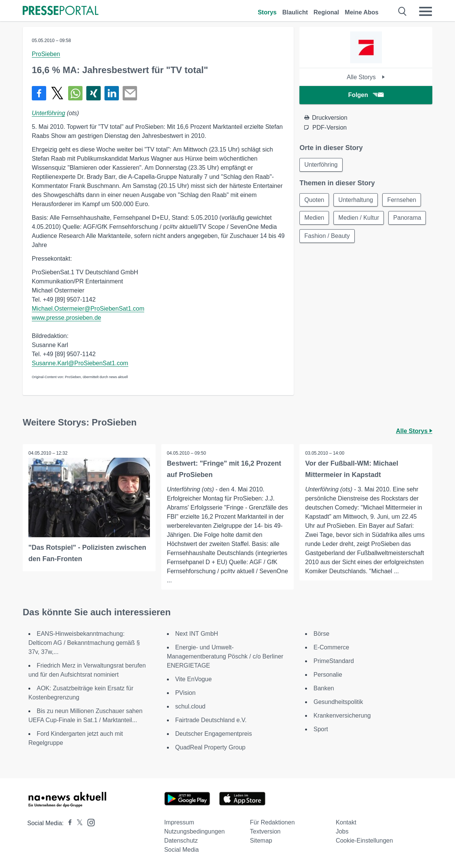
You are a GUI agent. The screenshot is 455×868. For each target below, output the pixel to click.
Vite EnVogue (194, 679)
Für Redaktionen (272, 822)
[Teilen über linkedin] (112, 93)
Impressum (179, 822)
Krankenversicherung (342, 716)
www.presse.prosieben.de (66, 318)
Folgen (366, 95)
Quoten (314, 200)
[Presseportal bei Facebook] (68, 823)
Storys (267, 12)
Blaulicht (295, 12)
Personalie (328, 675)
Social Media (182, 850)
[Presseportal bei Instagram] (89, 822)
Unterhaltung (356, 200)
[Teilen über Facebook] (39, 93)
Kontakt (346, 822)
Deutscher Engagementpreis (214, 734)
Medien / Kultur (359, 218)
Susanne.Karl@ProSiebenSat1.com (80, 363)
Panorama (408, 218)
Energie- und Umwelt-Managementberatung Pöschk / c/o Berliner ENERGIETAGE (225, 656)
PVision (185, 693)
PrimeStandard (334, 661)
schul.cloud (190, 706)
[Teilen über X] (57, 93)
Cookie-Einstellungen (364, 841)
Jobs (342, 831)
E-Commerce (331, 647)
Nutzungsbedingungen (195, 831)
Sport (321, 729)
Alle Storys (366, 77)
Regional (326, 12)
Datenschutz (181, 841)
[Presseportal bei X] (77, 823)
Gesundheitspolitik (338, 702)
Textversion (265, 831)
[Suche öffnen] (403, 11)
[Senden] (130, 93)
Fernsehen (402, 200)
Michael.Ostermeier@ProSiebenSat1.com (88, 309)
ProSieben (46, 54)
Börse (321, 634)
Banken (324, 688)
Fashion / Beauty (327, 236)
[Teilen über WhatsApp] (75, 93)
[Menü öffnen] (425, 11)
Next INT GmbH (197, 634)
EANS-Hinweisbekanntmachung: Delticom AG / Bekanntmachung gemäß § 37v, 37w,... (84, 643)
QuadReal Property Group (210, 747)
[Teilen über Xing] (93, 93)
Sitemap (261, 841)
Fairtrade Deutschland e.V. (211, 720)
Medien (314, 218)
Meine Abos (362, 12)
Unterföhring (48, 113)
